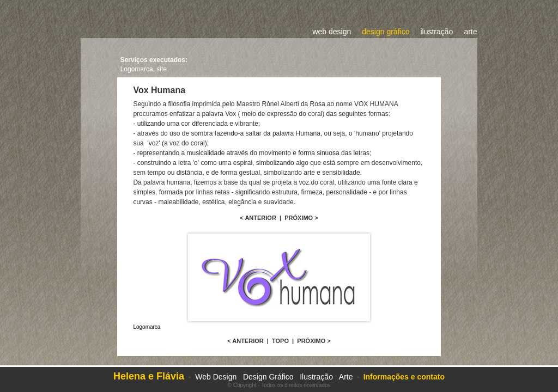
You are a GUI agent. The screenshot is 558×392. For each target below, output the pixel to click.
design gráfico (386, 32)
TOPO (280, 341)
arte (470, 32)
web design (332, 32)
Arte (346, 377)
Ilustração (316, 377)
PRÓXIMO (299, 218)
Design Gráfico (269, 377)
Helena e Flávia (149, 376)
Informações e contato (404, 377)
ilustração (436, 32)
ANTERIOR (260, 218)
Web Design (216, 377)
